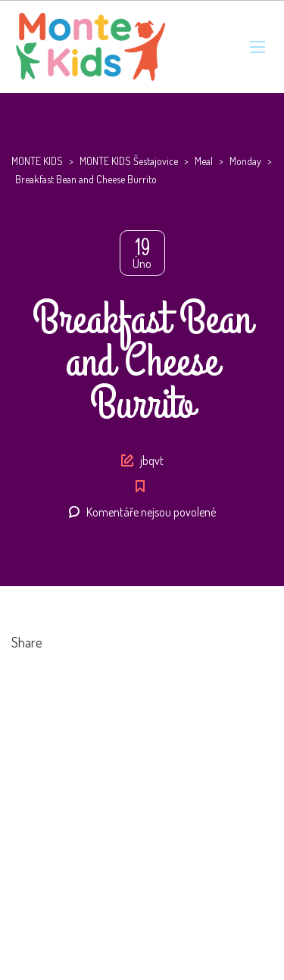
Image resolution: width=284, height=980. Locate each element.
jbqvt (152, 460)
